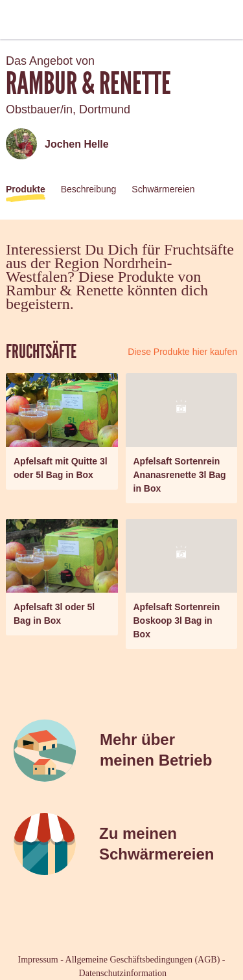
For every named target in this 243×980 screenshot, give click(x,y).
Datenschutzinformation (123, 973)
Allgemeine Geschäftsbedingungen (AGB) (143, 960)
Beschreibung (89, 189)
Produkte (26, 189)
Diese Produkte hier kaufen (182, 352)
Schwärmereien (163, 189)
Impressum (38, 960)
